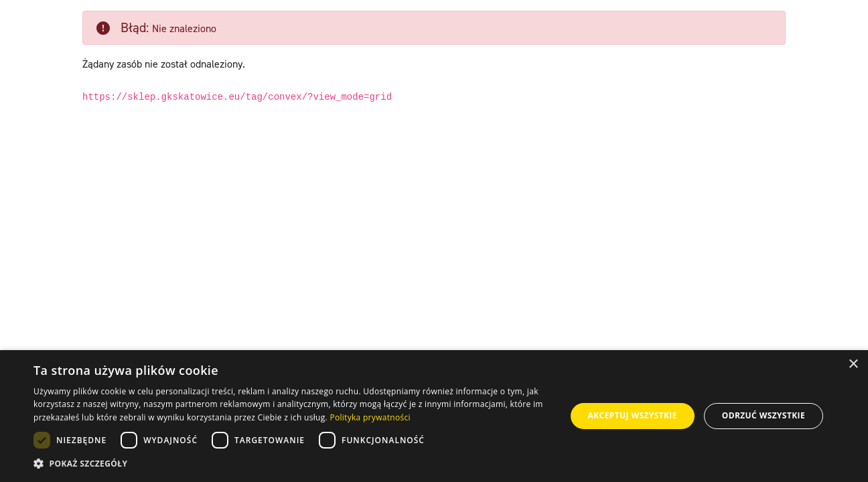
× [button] (853, 365)
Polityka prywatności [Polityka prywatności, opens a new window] (370, 417)
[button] (292, 464)
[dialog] (434, 416)
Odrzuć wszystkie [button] (764, 415)
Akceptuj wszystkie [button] (633, 415)
